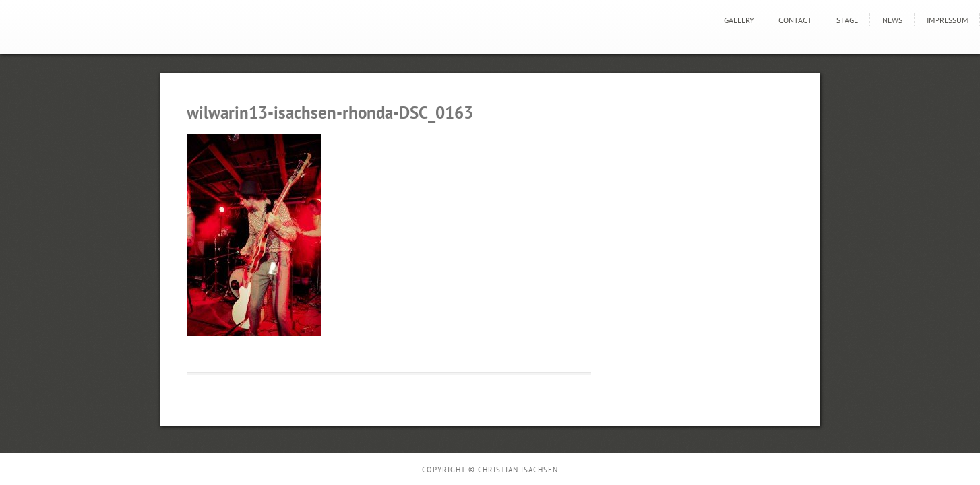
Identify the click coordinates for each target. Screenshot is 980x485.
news (892, 20)
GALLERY (739, 20)
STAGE (847, 20)
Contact (795, 20)
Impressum (947, 20)
